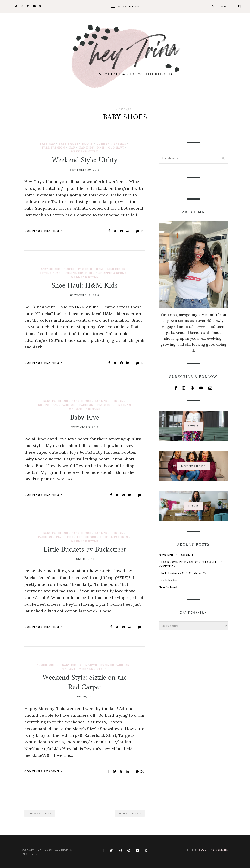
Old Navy (116, 148)
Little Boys (50, 273)
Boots (87, 144)
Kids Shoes (116, 269)
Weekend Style (85, 152)
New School (168, 587)
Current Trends (111, 144)
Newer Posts (40, 813)
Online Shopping (80, 273)
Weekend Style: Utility (85, 160)
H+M (101, 148)
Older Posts (130, 813)
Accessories (48, 665)
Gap (72, 148)
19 (140, 231)
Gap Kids (86, 148)
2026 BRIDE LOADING (176, 555)
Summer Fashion (115, 665)
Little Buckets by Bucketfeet (84, 550)
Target (69, 669)
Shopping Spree (112, 273)
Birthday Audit (170, 580)
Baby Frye (85, 418)
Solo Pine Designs (213, 850)
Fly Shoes (106, 405)
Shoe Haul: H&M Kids (85, 286)
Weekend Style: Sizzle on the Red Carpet (84, 683)
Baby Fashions (56, 401)
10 (140, 363)
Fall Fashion (53, 148)
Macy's (91, 665)
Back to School (109, 401)
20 (140, 771)
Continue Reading (43, 231)
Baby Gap (47, 144)
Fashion (85, 269)
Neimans (93, 409)
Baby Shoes (69, 144)
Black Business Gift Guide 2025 (182, 573)
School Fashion (114, 537)
